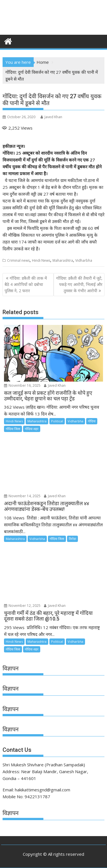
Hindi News (41, 260)
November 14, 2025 (22, 496)
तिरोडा (72, 539)
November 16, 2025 (22, 385)
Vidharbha (84, 260)
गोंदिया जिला (13, 429)
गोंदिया (92, 421)
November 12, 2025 (22, 606)
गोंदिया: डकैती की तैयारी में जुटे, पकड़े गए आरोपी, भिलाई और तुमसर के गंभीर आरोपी (79, 284)
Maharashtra (63, 260)
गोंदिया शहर (32, 429)
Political (57, 421)
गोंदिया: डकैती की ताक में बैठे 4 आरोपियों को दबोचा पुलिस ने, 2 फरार (26, 284)
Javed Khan (51, 117)
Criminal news (18, 260)
